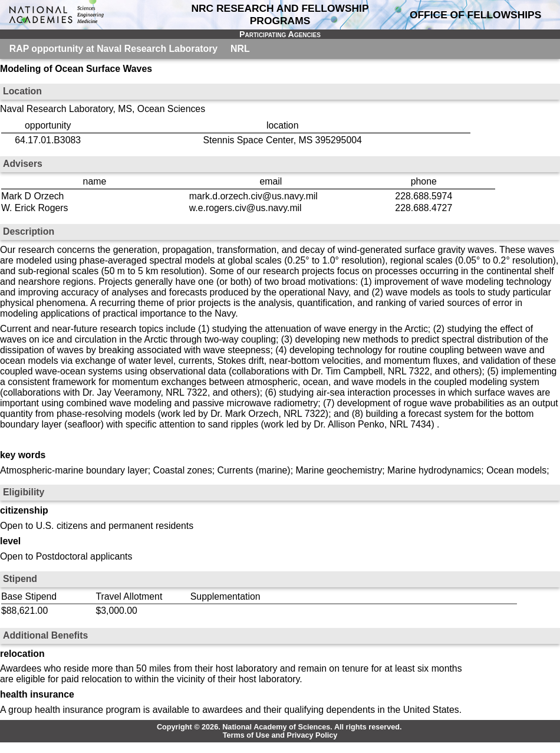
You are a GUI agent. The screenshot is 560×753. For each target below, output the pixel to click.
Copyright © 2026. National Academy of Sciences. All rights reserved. (279, 727)
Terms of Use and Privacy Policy (280, 735)
